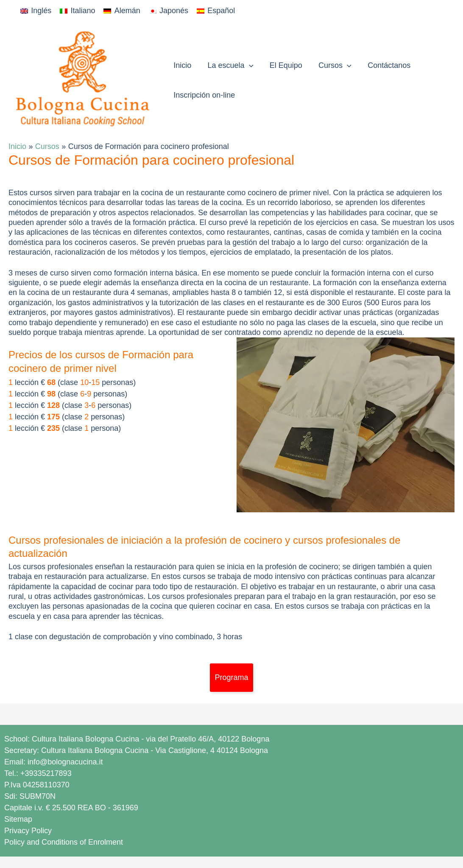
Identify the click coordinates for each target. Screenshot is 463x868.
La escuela (229, 65)
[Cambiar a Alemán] (122, 11)
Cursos (332, 65)
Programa (231, 677)
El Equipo (283, 65)
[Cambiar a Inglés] (36, 11)
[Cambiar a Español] (216, 11)
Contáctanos (385, 65)
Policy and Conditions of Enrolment (64, 842)
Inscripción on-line (204, 95)
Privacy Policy (28, 831)
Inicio (182, 65)
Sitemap (18, 819)
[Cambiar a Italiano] (77, 11)
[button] (247, 65)
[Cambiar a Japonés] (169, 11)
